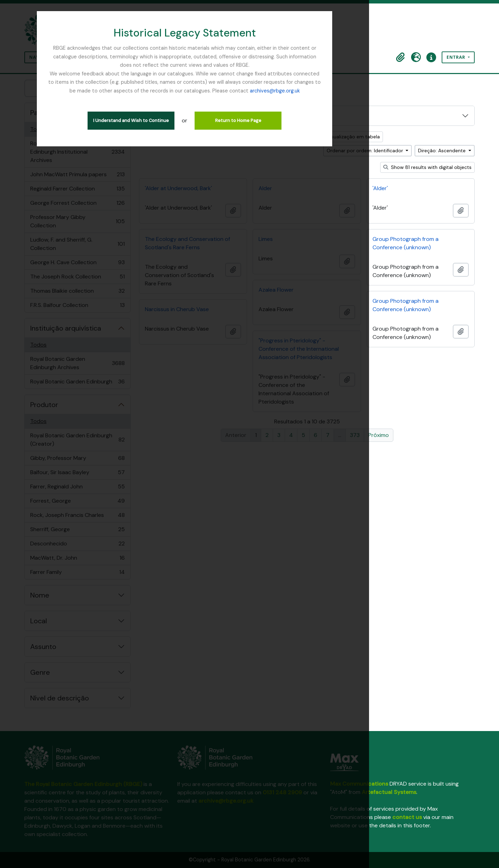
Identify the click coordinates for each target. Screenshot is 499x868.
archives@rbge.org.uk (250, 82)
